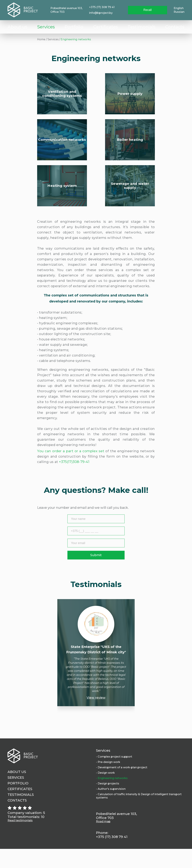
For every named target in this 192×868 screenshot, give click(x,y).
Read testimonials (20, 840)
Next (146, 656)
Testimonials (142, 27)
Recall (148, 10)
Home (41, 39)
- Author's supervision (111, 808)
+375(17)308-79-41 (74, 481)
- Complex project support (114, 776)
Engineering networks (76, 39)
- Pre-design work (108, 781)
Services (46, 27)
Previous (46, 656)
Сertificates (105, 27)
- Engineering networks (112, 797)
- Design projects (108, 803)
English (179, 8)
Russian (179, 12)
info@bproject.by (101, 13)
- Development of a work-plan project (122, 787)
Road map (103, 841)
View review (96, 717)
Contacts (175, 27)
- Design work (105, 792)
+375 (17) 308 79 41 (102, 7)
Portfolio (74, 27)
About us (17, 27)
